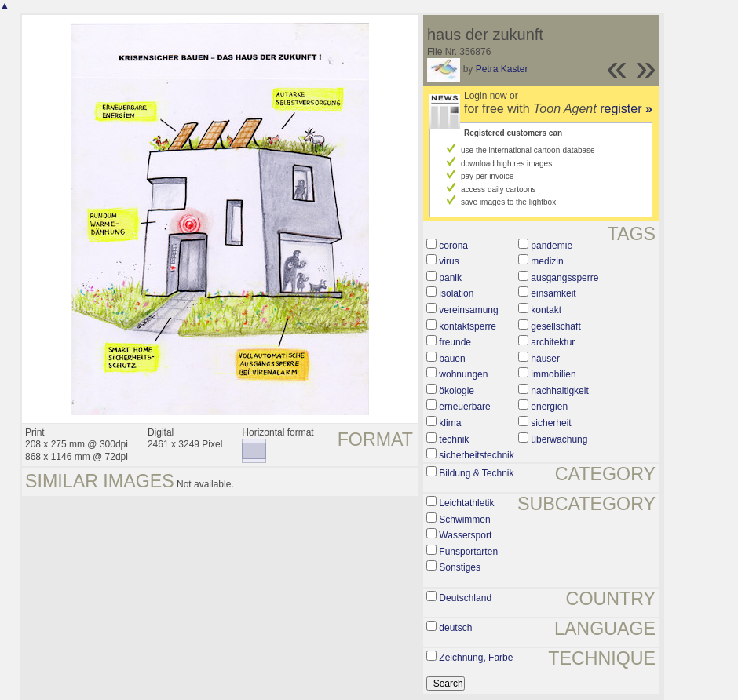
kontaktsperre (468, 326)
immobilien (553, 374)
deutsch (455, 628)
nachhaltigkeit (559, 391)
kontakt (546, 310)
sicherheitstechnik (476, 455)
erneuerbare (464, 407)
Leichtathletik (466, 503)
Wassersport (465, 535)
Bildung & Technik (476, 473)
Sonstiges (460, 567)
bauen (452, 359)
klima (450, 423)
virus (449, 261)
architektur (553, 342)
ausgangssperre (564, 278)
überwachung (559, 439)
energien (549, 407)
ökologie (457, 391)
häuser (545, 359)
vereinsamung (468, 310)
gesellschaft (555, 326)
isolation (456, 293)
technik (454, 439)
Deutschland (465, 598)
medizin (547, 261)
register (626, 109)
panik (450, 278)
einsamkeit (553, 293)
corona (453, 246)
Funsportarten (468, 552)
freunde (455, 342)
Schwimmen (464, 520)
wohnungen (463, 374)
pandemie (552, 246)
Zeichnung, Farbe (476, 658)
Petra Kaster (502, 69)
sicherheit (551, 423)
